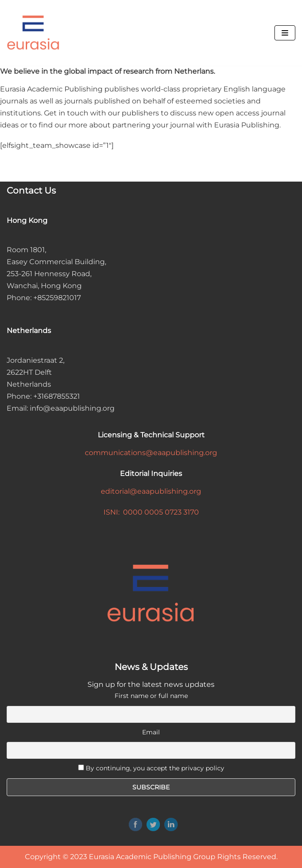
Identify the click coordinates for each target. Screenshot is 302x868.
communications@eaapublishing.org (151, 453)
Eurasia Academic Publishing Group (152, 857)
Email (151, 732)
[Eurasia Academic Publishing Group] (33, 33)
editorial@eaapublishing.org (151, 491)
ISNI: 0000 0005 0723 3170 (151, 512)
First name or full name (151, 696)
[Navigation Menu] (285, 33)
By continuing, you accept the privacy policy (155, 768)
